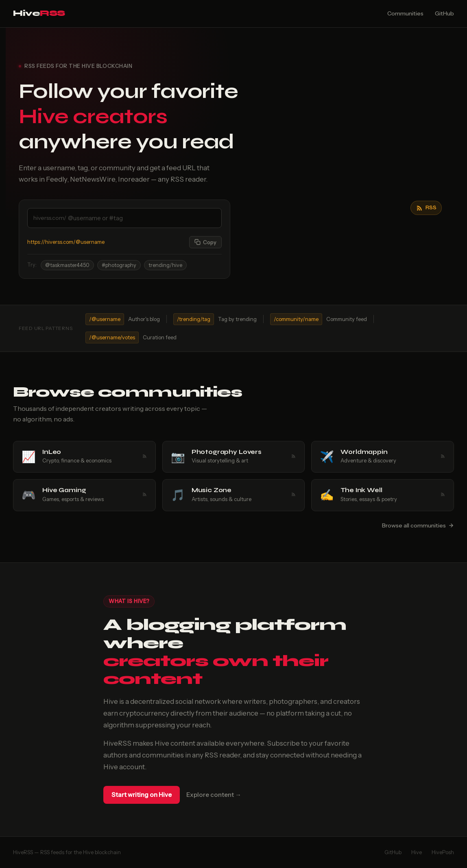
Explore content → (214, 795)
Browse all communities (418, 525)
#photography (119, 265)
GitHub (444, 13)
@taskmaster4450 (67, 265)
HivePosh (443, 852)
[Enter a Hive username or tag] (144, 218)
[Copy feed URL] (205, 242)
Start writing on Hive (142, 795)
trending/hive (165, 265)
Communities (405, 13)
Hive (39, 13)
